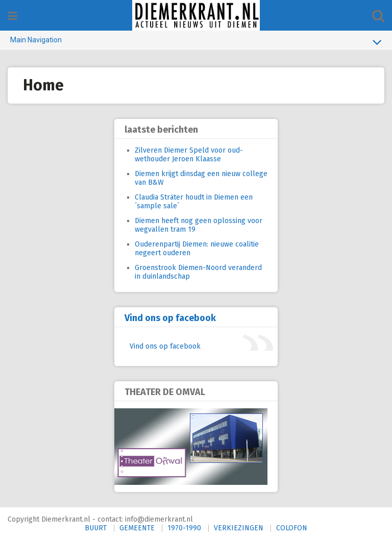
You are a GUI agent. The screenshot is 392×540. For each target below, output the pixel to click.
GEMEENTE (137, 528)
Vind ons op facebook (170, 318)
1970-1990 (184, 528)
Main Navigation (196, 42)
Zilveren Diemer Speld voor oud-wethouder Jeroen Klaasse (189, 155)
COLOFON (292, 528)
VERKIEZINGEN (239, 528)
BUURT (96, 528)
